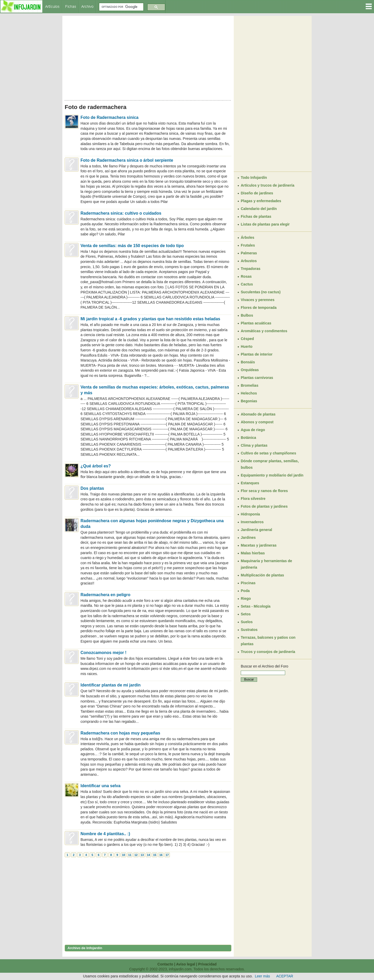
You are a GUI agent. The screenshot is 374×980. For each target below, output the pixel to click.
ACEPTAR (285, 976)
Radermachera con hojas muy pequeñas (120, 733)
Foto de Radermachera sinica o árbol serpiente (127, 160)
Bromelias (250, 385)
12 (136, 855)
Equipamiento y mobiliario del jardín (272, 475)
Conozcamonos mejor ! (103, 653)
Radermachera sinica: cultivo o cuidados (121, 213)
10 (123, 855)
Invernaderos (252, 522)
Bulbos (247, 315)
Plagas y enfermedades (261, 201)
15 (155, 855)
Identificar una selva (101, 786)
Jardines (248, 537)
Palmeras (249, 253)
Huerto (247, 346)
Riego (246, 598)
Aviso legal (186, 964)
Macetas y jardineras (259, 545)
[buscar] (121, 7)
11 (130, 855)
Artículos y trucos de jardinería (268, 185)
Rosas (246, 276)
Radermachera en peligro (105, 595)
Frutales (248, 245)
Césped (247, 339)
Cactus (247, 284)
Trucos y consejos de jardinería (268, 652)
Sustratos (249, 630)
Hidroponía (250, 514)
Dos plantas (92, 488)
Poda (245, 591)
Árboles (248, 237)
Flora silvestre (253, 499)
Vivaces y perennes (258, 300)
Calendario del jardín (259, 209)
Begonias (249, 401)
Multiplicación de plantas (262, 575)
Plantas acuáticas (256, 323)
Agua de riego (253, 430)
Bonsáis (248, 362)
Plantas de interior (257, 354)
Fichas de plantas (256, 216)
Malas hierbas (253, 553)
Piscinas (248, 583)
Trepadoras (251, 269)
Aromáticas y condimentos (264, 331)
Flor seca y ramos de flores (264, 491)
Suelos (247, 622)
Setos (246, 614)
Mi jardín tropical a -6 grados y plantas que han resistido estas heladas (150, 319)
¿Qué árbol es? (96, 466)
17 (167, 855)
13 (142, 855)
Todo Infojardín (254, 178)
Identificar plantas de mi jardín (111, 685)
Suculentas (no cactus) (261, 292)
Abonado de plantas (258, 414)
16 (161, 855)
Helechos (249, 393)
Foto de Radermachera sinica (109, 117)
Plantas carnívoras (257, 378)
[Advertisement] (148, 57)
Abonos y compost (257, 422)
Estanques (250, 483)
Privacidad (207, 964)
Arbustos (249, 261)
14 (148, 855)
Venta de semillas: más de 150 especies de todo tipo (132, 246)
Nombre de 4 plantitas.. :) (105, 834)
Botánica (248, 438)
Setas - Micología (256, 606)
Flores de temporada (259, 308)
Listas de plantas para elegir (265, 224)
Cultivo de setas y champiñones (268, 453)
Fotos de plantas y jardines (264, 506)
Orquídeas (250, 370)
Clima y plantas (254, 445)
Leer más (262, 976)
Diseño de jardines (257, 193)
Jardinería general (256, 530)
